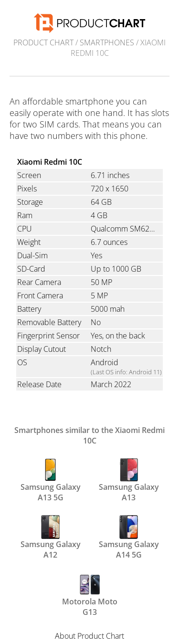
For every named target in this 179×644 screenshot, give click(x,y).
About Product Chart (89, 636)
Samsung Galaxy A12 (51, 537)
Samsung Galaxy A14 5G (129, 537)
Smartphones (107, 42)
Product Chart (43, 42)
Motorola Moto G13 (90, 594)
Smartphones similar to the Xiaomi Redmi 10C (89, 435)
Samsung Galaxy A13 (129, 479)
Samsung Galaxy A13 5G (51, 479)
